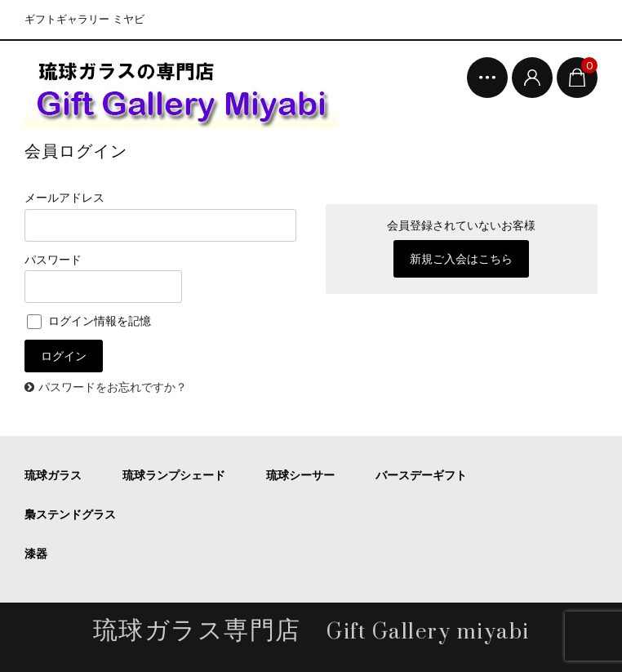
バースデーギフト (421, 475)
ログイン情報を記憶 (89, 321)
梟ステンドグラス (70, 514)
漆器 (36, 554)
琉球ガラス (53, 475)
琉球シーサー (300, 475)
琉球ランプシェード (174, 475)
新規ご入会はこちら (461, 259)
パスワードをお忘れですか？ (113, 387)
